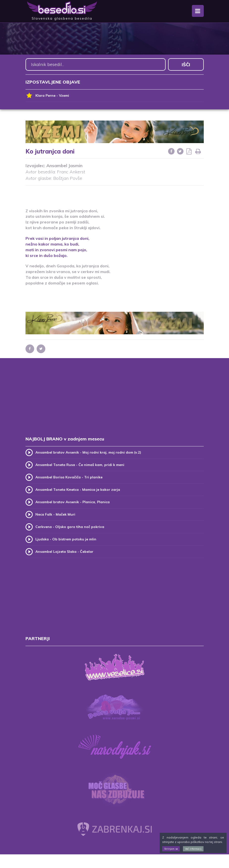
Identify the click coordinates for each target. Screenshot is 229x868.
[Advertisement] (115, 194)
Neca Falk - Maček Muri (55, 514)
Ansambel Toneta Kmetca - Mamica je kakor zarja (78, 490)
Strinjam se (171, 849)
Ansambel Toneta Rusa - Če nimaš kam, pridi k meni (80, 465)
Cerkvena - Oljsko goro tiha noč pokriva (70, 527)
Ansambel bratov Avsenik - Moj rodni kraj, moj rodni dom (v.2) (88, 452)
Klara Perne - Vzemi (47, 96)
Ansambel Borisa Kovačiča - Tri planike (69, 477)
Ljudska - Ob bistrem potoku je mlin (66, 539)
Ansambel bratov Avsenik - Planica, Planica (73, 502)
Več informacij (193, 849)
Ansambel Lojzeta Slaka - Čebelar (64, 552)
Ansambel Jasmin (64, 166)
